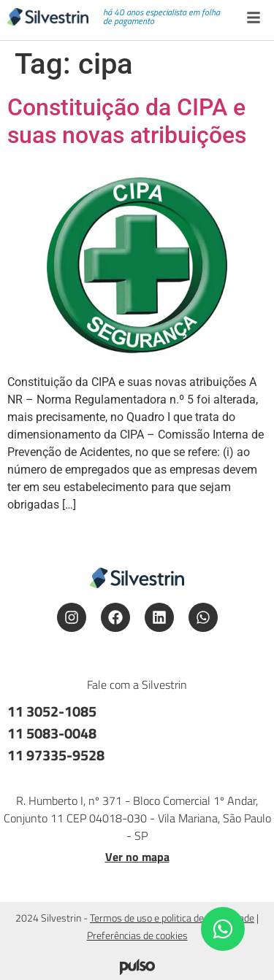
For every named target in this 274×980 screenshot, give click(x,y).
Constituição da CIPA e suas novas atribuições (127, 121)
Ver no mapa (137, 857)
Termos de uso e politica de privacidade (172, 918)
